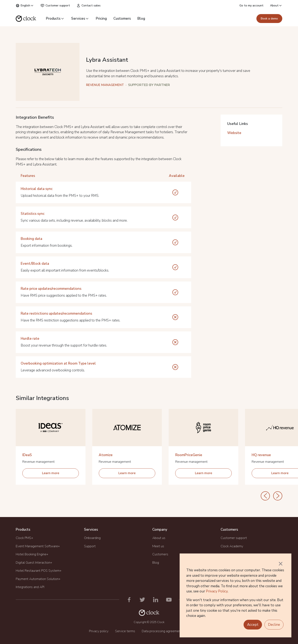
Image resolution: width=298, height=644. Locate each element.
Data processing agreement (162, 631)
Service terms (125, 631)
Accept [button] (253, 625)
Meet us (158, 546)
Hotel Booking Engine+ (32, 554)
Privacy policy (99, 631)
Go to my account (251, 5)
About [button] (276, 5)
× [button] (281, 564)
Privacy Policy (217, 591)
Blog (141, 19)
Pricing (101, 19)
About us (159, 538)
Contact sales (89, 5)
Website (234, 133)
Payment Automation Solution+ (38, 579)
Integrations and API (30, 587)
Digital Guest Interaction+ (34, 563)
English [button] (25, 5)
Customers (122, 19)
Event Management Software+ (38, 546)
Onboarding (92, 538)
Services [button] (80, 19)
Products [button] (55, 19)
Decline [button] (274, 625)
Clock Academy (232, 546)
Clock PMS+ (24, 538)
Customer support (55, 5)
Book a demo (269, 19)
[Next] (278, 496)
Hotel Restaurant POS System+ (39, 571)
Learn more (51, 473)
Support (90, 546)
